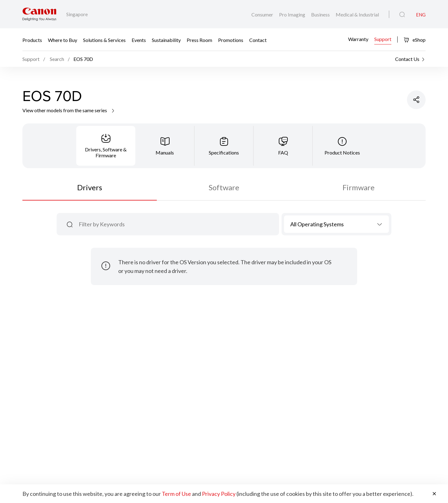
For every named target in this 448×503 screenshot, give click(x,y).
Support (383, 39)
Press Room (199, 40)
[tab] (106, 146)
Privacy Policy (219, 494)
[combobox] (336, 224)
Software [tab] (224, 187)
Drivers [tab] (90, 187)
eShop (415, 40)
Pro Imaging (293, 14)
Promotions (231, 40)
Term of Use (176, 494)
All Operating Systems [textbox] (317, 224)
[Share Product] (416, 100)
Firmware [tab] (359, 187)
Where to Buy (63, 40)
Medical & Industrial (357, 14)
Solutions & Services (104, 40)
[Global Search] (402, 15)
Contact (258, 40)
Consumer (263, 14)
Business (321, 14)
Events (139, 40)
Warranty (358, 39)
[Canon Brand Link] (39, 14)
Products (32, 40)
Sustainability (166, 40)
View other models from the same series (69, 110)
